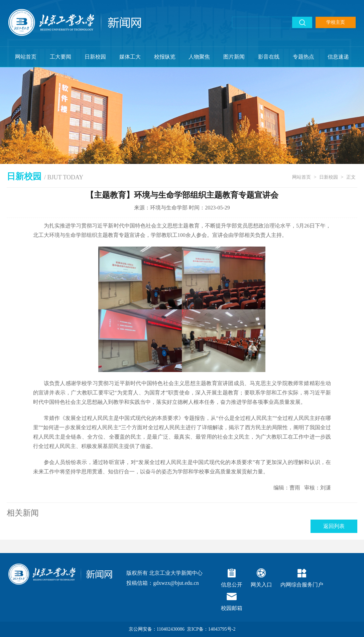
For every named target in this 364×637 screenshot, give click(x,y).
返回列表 (334, 526)
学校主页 (336, 22)
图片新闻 (234, 57)
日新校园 (95, 57)
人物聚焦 (199, 57)
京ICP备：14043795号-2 (211, 629)
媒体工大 (130, 57)
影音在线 (269, 57)
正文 (351, 177)
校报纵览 (165, 57)
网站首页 (26, 57)
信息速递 (338, 57)
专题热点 (304, 57)
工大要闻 (60, 57)
